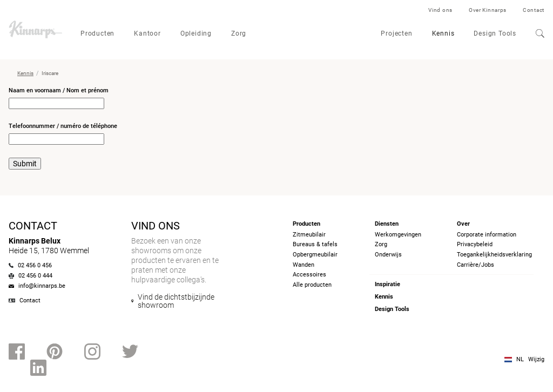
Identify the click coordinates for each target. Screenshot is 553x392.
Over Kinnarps (488, 10)
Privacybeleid (475, 244)
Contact (534, 10)
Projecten (396, 33)
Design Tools (495, 33)
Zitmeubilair (309, 235)
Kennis (443, 33)
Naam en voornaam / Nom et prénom (59, 90)
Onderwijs (388, 255)
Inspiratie (387, 284)
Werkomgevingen (398, 235)
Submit (25, 164)
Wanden (304, 265)
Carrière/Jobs (476, 265)
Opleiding (196, 33)
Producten (97, 33)
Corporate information (487, 235)
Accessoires (309, 275)
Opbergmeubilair (315, 255)
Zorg (239, 33)
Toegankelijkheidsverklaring (494, 255)
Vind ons (440, 10)
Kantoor (147, 33)
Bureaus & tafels (315, 244)
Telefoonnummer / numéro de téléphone (63, 126)
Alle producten (312, 285)
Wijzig (536, 359)
